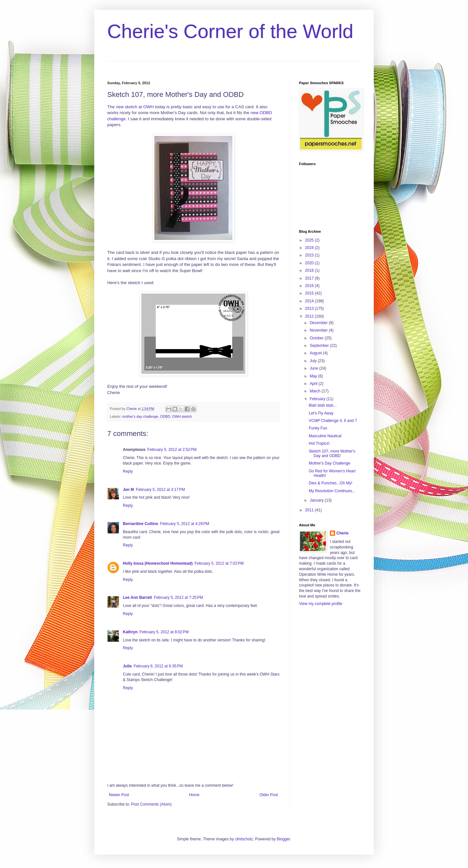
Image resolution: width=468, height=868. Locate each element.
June (314, 368)
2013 (310, 309)
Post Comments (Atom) (151, 804)
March (316, 391)
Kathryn (130, 632)
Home (194, 795)
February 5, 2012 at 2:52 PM (172, 450)
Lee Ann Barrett (137, 598)
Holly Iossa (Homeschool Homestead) (158, 563)
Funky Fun (318, 428)
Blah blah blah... (323, 405)
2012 (310, 316)
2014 (310, 301)
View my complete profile (321, 604)
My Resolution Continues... (332, 491)
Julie (127, 666)
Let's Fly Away (321, 413)
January (317, 500)
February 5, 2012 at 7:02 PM (219, 563)
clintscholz (244, 839)
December (319, 323)
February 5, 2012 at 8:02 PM (164, 632)
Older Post (269, 795)
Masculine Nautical (325, 436)
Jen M (128, 490)
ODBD (165, 416)
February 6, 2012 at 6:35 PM (158, 666)
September (320, 346)
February (318, 399)
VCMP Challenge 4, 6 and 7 (333, 421)
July (314, 361)
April (314, 384)
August (316, 353)
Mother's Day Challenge (330, 463)
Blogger (284, 839)
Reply (128, 471)
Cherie (342, 533)
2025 (310, 240)
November (319, 330)
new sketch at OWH (135, 107)
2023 (310, 255)
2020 (310, 263)
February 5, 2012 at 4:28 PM (185, 524)
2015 (310, 293)
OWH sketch (182, 416)
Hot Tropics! (319, 443)
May (314, 376)
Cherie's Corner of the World (230, 31)
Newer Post (119, 795)
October (317, 338)
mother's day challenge (140, 416)
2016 (310, 286)
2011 (310, 510)
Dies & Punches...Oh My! (331, 483)
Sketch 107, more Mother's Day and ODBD (332, 454)
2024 (310, 248)
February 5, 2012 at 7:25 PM (179, 598)
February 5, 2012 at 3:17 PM (160, 490)
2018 (310, 270)
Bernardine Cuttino (141, 524)
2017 (310, 278)
